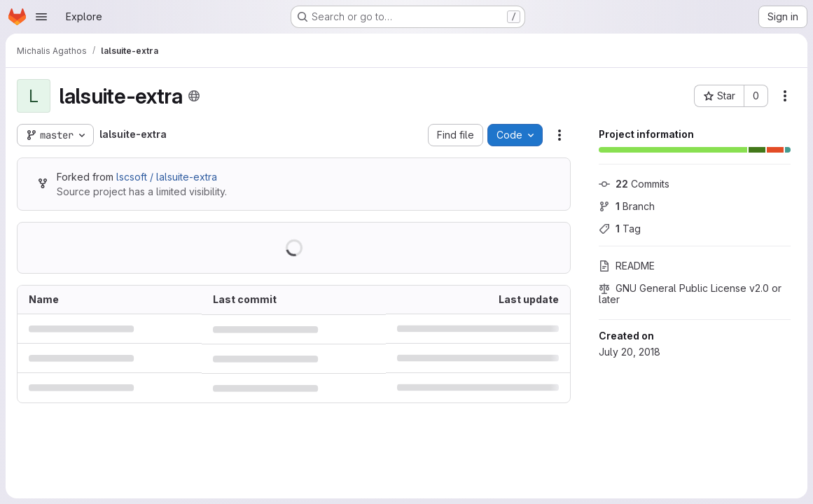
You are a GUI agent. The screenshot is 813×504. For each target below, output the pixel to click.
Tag (620, 229)
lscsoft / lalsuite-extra (167, 177)
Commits (634, 184)
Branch (627, 206)
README (627, 266)
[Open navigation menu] (41, 17)
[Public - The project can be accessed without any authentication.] (194, 96)
